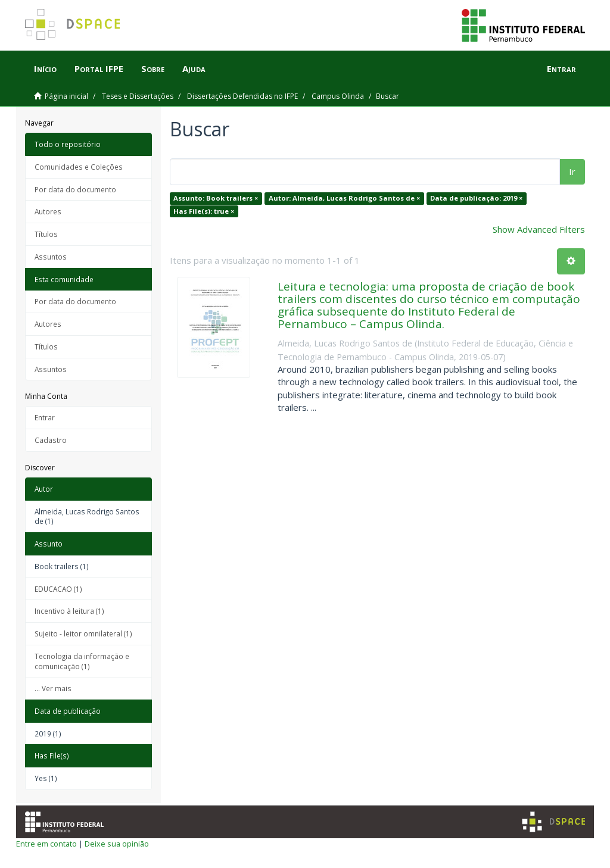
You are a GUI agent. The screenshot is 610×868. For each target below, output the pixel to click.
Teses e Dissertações (138, 96)
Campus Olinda (338, 96)
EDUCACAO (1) (58, 589)
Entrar (45, 417)
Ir (572, 171)
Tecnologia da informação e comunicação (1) (82, 661)
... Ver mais (53, 688)
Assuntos (51, 257)
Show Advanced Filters (539, 229)
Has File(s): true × (204, 211)
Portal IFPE (99, 68)
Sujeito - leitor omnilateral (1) (83, 633)
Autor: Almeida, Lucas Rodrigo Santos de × (344, 198)
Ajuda (194, 68)
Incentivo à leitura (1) (69, 611)
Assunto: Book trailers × (216, 198)
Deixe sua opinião (117, 844)
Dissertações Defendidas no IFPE (242, 96)
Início (45, 68)
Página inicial (66, 96)
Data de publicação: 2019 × (476, 198)
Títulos (46, 234)
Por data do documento (75, 189)
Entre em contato (46, 844)
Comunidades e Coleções (79, 167)
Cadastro (51, 440)
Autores (48, 211)
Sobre (153, 68)
